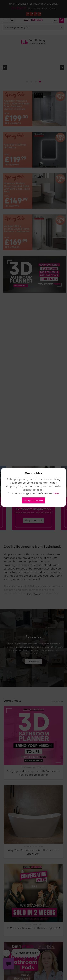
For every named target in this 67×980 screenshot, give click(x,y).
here (56, 493)
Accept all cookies (33, 500)
